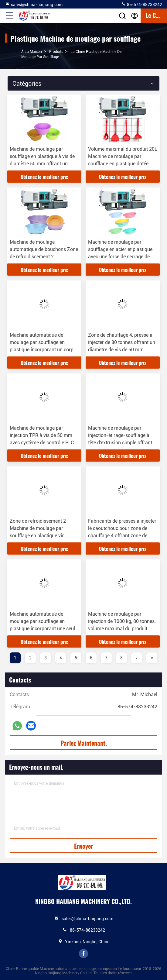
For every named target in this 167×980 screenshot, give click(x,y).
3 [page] (46, 658)
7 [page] (106, 658)
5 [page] (76, 658)
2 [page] (30, 658)
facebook (83, 954)
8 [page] (121, 658)
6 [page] (91, 658)
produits (56, 52)
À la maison (32, 52)
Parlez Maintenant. (84, 743)
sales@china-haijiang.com (34, 4)
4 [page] (61, 658)
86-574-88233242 (142, 4)
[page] (137, 658)
